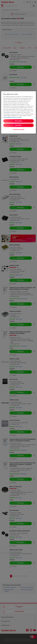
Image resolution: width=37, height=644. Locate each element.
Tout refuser (18, 125)
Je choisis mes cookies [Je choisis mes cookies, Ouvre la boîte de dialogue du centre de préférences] (18, 130)
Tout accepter (18, 121)
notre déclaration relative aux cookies (12, 117)
